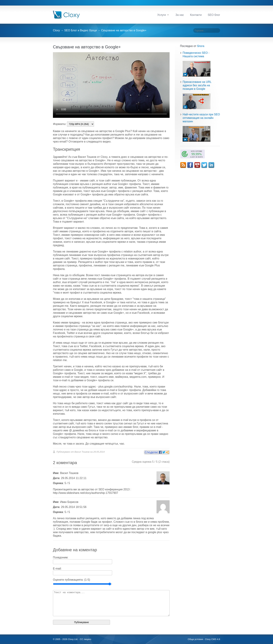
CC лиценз (86, 639)
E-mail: (57, 569)
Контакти (196, 15)
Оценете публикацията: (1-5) (71, 580)
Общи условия (195, 639)
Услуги (161, 15)
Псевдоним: (61, 557)
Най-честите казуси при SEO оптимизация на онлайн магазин (201, 118)
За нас (180, 15)
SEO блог (214, 15)
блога (201, 46)
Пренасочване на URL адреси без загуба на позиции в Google (197, 85)
